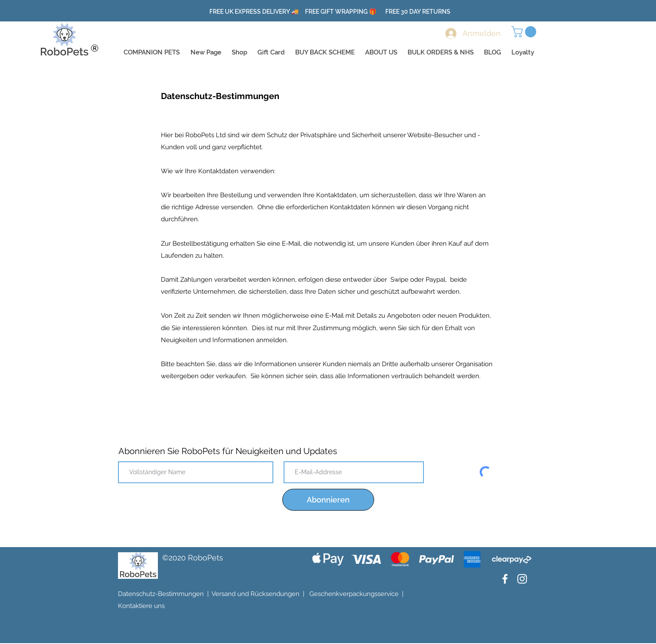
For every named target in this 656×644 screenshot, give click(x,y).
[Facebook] (505, 579)
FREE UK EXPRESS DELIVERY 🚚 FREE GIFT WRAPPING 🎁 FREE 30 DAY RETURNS (330, 12)
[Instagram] (522, 579)
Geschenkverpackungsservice (354, 594)
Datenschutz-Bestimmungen (161, 594)
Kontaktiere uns (141, 606)
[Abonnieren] (328, 500)
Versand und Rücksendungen (255, 594)
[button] (525, 32)
